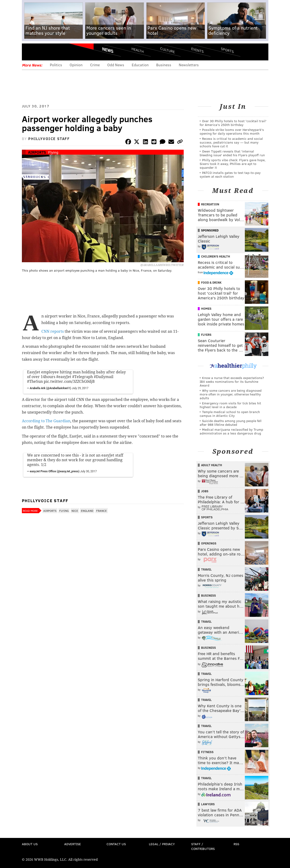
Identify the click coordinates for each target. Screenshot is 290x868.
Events (197, 50)
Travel (206, 569)
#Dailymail (104, 377)
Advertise (73, 844)
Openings (209, 543)
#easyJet (64, 377)
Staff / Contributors (203, 846)
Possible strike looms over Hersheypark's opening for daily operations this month (232, 131)
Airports (37, 152)
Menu (29, 52)
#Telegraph (83, 377)
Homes (206, 309)
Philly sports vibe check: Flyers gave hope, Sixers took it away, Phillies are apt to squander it (233, 164)
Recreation (210, 204)
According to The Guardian (46, 421)
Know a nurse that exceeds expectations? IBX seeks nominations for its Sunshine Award (232, 381)
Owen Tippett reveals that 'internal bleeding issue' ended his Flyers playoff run (232, 153)
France (101, 511)
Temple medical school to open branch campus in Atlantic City (230, 414)
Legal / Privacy (162, 844)
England (87, 511)
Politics (56, 65)
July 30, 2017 (89, 471)
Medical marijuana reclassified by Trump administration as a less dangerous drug (231, 431)
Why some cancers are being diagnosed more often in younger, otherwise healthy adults (231, 394)
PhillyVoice (54, 52)
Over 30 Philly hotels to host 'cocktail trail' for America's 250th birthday (233, 123)
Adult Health (212, 465)
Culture (167, 50)
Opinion (76, 65)
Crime (95, 65)
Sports (227, 50)
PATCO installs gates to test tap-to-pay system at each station (230, 174)
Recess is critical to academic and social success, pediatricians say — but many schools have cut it (231, 142)
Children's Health (216, 256)
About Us (30, 844)
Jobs (205, 491)
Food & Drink (211, 282)
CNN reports (53, 331)
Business (164, 65)
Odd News (116, 65)
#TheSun (35, 381)
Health (138, 50)
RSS (236, 844)
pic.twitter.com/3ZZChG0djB (69, 381)
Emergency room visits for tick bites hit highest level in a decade (230, 405)
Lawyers (208, 804)
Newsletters (189, 65)
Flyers (206, 335)
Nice (75, 511)
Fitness (207, 752)
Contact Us (116, 844)
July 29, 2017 (80, 388)
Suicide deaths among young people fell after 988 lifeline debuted (231, 423)
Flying (53, 152)
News (108, 50)
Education (140, 65)
